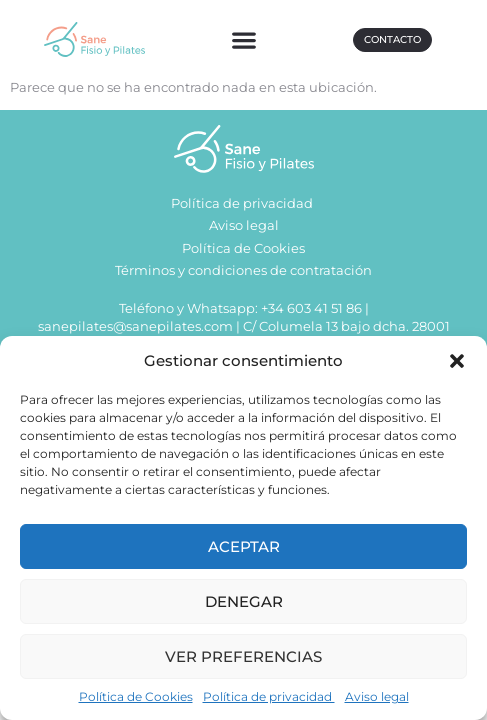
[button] (457, 361)
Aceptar (244, 546)
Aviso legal (377, 696)
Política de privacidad (269, 696)
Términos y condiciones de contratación (243, 273)
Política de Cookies (136, 696)
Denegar (244, 601)
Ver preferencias (243, 656)
